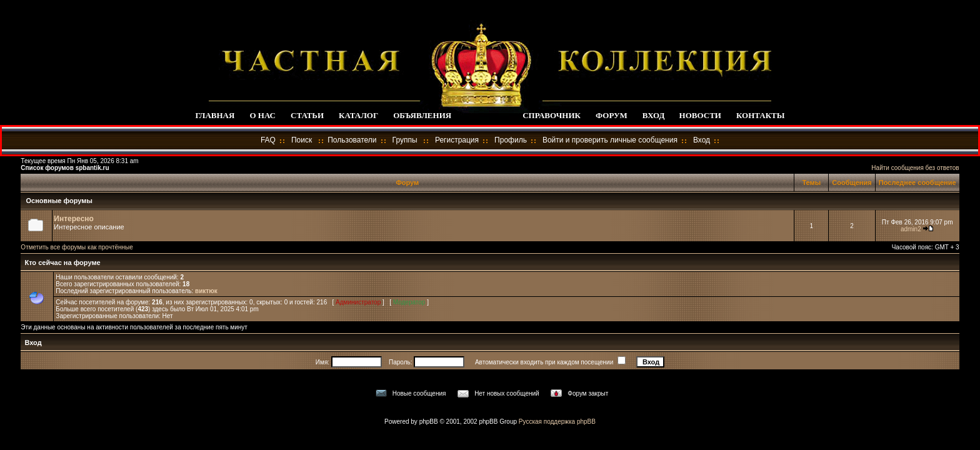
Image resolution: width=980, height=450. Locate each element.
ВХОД (653, 115)
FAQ (268, 140)
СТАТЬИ (307, 115)
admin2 (911, 229)
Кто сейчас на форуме (61, 262)
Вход (702, 140)
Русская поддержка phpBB (557, 422)
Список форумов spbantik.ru (65, 168)
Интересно (74, 219)
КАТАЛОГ (358, 115)
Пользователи (352, 140)
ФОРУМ (612, 115)
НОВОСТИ (700, 115)
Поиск (302, 140)
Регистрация (457, 140)
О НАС (262, 115)
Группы (405, 140)
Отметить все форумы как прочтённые (77, 247)
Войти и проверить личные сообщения (610, 140)
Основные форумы (59, 201)
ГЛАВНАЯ (215, 115)
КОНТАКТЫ (761, 115)
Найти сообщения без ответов (915, 168)
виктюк (206, 291)
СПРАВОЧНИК (552, 115)
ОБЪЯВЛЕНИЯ (422, 115)
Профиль (511, 140)
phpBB (429, 422)
